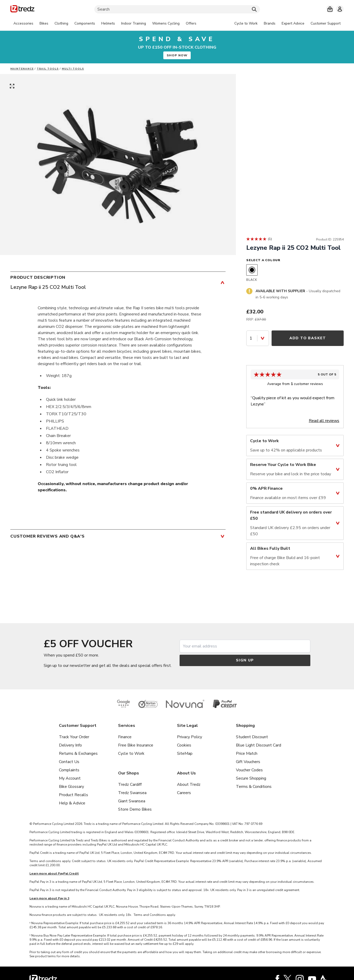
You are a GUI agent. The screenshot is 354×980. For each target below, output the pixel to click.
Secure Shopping (251, 778)
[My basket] (330, 9)
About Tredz (189, 785)
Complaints (69, 770)
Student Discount (252, 737)
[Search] (177, 9)
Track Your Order (74, 737)
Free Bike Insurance (136, 745)
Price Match (247, 753)
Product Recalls (74, 795)
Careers (184, 793)
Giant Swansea (132, 801)
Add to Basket (308, 338)
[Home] (22, 10)
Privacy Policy (190, 737)
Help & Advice (72, 803)
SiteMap (185, 753)
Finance (125, 737)
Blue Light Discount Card (259, 745)
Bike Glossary (71, 787)
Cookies (184, 745)
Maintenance (22, 69)
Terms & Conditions (254, 787)
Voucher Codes (249, 770)
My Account (70, 778)
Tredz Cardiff (130, 785)
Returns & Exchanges (78, 753)
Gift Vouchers (248, 762)
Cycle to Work (131, 753)
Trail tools (48, 69)
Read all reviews (324, 421)
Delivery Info (70, 745)
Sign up (245, 660)
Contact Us (69, 762)
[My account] (340, 9)
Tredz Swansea (132, 793)
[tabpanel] (105, 24)
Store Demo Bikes (135, 809)
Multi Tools (73, 69)
